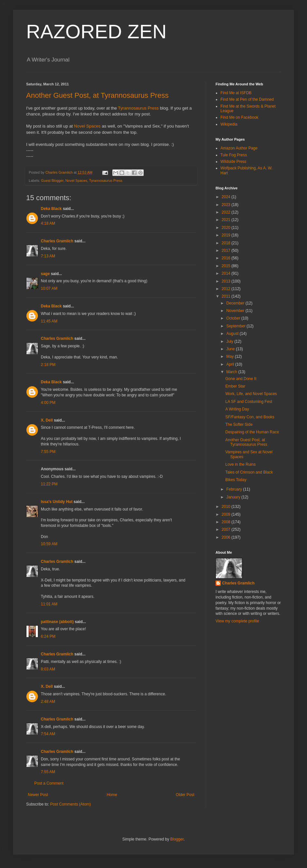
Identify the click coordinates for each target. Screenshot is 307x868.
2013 (227, 281)
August (233, 334)
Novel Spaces (87, 126)
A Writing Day (237, 409)
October (234, 318)
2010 (227, 507)
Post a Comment (49, 783)
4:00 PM (48, 403)
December (236, 303)
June (231, 349)
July (230, 341)
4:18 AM (48, 223)
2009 (227, 514)
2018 (227, 243)
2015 (227, 266)
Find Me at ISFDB (236, 93)
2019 (227, 235)
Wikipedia (229, 124)
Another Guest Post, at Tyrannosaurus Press (97, 95)
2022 (227, 212)
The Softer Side (239, 425)
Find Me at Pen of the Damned (247, 99)
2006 (227, 537)
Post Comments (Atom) (70, 804)
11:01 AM (49, 604)
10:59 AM (49, 544)
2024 (227, 197)
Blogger (177, 839)
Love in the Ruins (241, 464)
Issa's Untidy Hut (57, 502)
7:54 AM (48, 734)
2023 (227, 205)
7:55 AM (48, 772)
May (231, 356)
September (236, 326)
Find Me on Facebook (239, 117)
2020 (227, 228)
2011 (227, 296)
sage (45, 274)
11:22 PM (49, 484)
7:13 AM (48, 256)
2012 (227, 289)
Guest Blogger (52, 181)
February (235, 489)
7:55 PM (48, 452)
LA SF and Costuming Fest (249, 402)
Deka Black (51, 209)
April (231, 364)
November (236, 311)
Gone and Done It (241, 379)
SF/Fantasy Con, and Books (250, 417)
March (232, 372)
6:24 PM (48, 636)
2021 (227, 220)
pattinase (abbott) (57, 622)
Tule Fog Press (234, 155)
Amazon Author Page (239, 148)
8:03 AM (48, 669)
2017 (227, 251)
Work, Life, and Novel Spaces (251, 394)
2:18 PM (48, 365)
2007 (227, 529)
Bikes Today (236, 480)
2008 (227, 522)
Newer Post (38, 795)
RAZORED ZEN (96, 32)
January (234, 497)
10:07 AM (49, 288)
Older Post (185, 795)
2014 (227, 273)
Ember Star (235, 386)
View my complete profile (237, 621)
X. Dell (47, 420)
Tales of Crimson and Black (249, 472)
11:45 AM (49, 321)
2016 (227, 258)
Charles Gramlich (57, 241)
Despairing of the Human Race (252, 432)
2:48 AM (48, 702)
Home (112, 795)
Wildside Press (233, 162)
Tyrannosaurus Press (138, 108)
